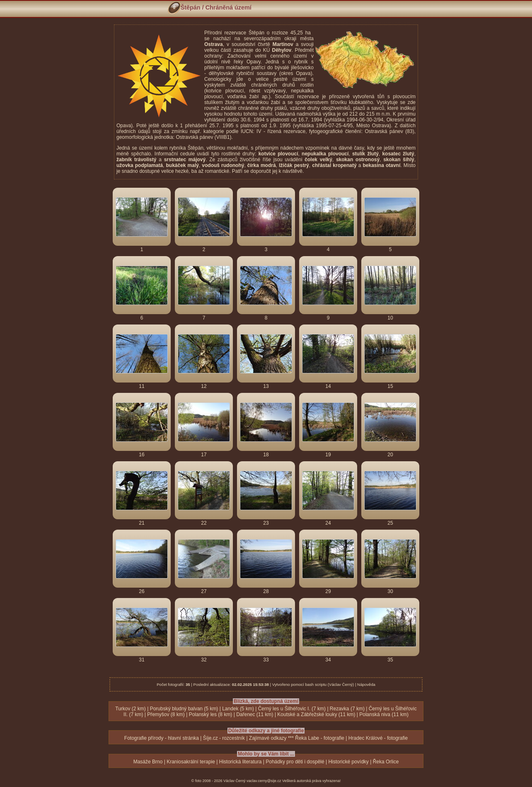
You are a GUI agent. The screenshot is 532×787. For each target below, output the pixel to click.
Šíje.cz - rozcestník (224, 738)
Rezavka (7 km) (347, 709)
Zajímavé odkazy (268, 738)
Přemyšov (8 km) (166, 714)
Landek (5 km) (238, 709)
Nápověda (366, 684)
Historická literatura (241, 762)
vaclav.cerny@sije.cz (264, 781)
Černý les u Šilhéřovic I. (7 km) (292, 709)
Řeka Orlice (386, 762)
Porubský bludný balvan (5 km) (184, 709)
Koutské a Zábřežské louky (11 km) (316, 714)
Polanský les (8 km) (211, 714)
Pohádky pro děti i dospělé (295, 762)
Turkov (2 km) (131, 709)
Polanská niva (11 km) (384, 714)
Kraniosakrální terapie (191, 762)
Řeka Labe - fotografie (320, 738)
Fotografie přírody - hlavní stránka (162, 738)
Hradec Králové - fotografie (378, 738)
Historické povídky (348, 762)
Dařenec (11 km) (255, 714)
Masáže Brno (148, 762)
